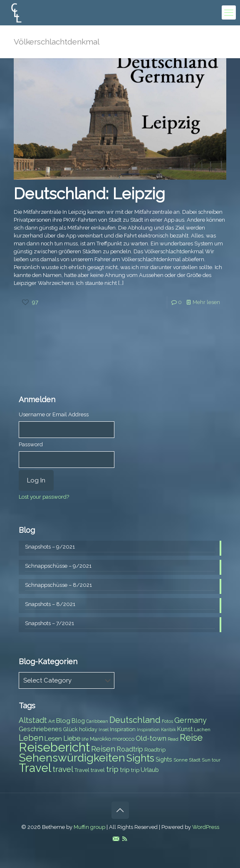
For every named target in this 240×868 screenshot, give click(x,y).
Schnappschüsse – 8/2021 (58, 585)
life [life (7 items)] (85, 739)
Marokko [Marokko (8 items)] (100, 739)
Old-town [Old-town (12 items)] (151, 738)
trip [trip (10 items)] (125, 770)
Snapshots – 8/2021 (50, 604)
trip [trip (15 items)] (112, 769)
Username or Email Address (54, 414)
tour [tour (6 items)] (216, 760)
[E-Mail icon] (116, 839)
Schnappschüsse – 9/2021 (58, 566)
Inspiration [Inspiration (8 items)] (123, 729)
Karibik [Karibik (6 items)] (168, 730)
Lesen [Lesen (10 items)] (53, 739)
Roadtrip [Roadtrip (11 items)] (130, 749)
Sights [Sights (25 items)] (140, 758)
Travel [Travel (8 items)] (82, 770)
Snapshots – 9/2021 (50, 547)
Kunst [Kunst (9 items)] (185, 729)
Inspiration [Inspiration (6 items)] (148, 730)
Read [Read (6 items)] (173, 739)
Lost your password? (44, 497)
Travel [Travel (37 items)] (35, 768)
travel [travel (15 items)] (63, 769)
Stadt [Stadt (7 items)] (195, 760)
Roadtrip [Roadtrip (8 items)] (155, 750)
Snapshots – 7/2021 (49, 623)
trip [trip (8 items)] (135, 770)
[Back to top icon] (120, 810)
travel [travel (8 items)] (98, 770)
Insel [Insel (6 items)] (104, 730)
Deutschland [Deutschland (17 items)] (135, 720)
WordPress (206, 827)
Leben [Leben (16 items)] (31, 738)
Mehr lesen (206, 302)
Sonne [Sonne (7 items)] (181, 760)
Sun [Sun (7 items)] (206, 760)
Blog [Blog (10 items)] (63, 721)
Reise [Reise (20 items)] (191, 738)
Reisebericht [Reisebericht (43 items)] (54, 747)
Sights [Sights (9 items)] (164, 759)
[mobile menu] (229, 12)
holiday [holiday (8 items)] (88, 729)
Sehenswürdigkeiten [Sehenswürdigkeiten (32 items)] (72, 758)
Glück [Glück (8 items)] (71, 729)
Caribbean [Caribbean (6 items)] (97, 721)
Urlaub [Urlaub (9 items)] (150, 770)
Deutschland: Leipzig (89, 194)
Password (31, 444)
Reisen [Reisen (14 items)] (103, 749)
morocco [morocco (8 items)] (123, 739)
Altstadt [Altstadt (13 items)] (33, 720)
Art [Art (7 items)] (52, 721)
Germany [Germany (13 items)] (191, 720)
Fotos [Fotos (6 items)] (167, 721)
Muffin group (89, 827)
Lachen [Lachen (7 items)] (202, 730)
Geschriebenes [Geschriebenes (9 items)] (40, 729)
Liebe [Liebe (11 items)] (72, 738)
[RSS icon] (125, 839)
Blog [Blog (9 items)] (78, 721)
